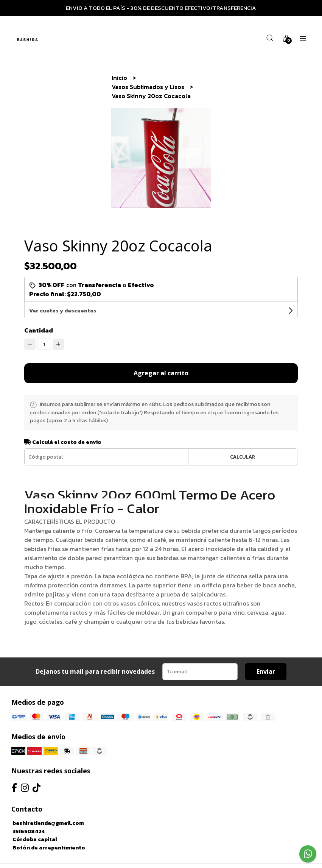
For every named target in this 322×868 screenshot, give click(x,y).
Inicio (120, 78)
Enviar (266, 655)
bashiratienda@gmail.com (48, 807)
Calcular (243, 440)
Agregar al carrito (161, 357)
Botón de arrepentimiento (49, 831)
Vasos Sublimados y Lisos (149, 87)
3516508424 (29, 815)
